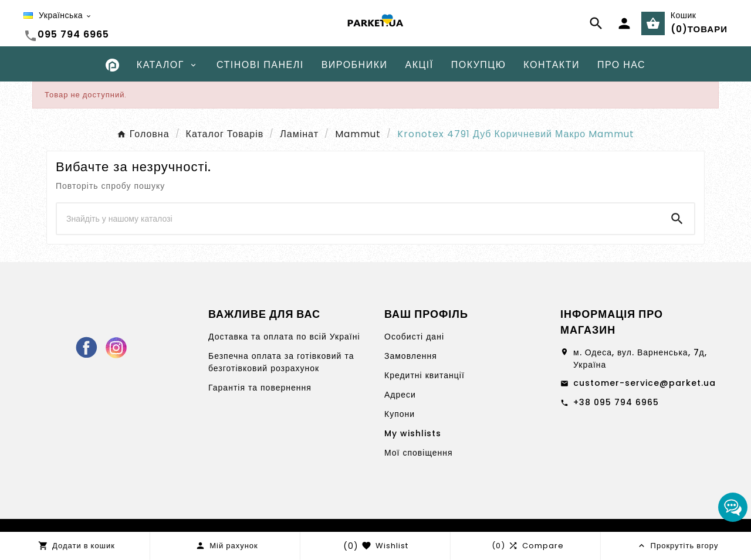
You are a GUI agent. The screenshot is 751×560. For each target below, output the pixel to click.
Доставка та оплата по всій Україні (284, 337)
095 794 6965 (73, 34)
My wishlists (413, 433)
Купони (400, 414)
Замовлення (411, 356)
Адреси (400, 395)
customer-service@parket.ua (645, 383)
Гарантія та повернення (260, 388)
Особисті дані (414, 337)
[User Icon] (624, 23)
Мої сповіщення (419, 453)
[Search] (358, 219)
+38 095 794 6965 (616, 402)
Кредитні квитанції (424, 375)
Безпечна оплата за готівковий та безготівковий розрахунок (281, 362)
